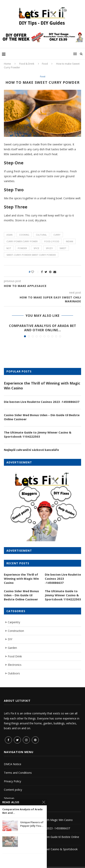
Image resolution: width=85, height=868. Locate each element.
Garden (12, 648)
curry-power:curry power (22, 241)
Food (45, 64)
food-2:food (52, 241)
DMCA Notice (13, 764)
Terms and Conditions (18, 773)
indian (70, 241)
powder (22, 248)
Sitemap (9, 798)
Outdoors (14, 673)
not (9, 248)
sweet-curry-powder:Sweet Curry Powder (31, 255)
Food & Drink (27, 64)
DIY (10, 639)
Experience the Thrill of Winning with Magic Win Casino (42, 386)
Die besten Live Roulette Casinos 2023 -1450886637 (42, 402)
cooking (24, 235)
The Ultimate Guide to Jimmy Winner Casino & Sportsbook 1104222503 (38, 434)
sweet (63, 248)
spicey (49, 248)
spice (36, 248)
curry (57, 235)
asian (9, 235)
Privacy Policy (12, 781)
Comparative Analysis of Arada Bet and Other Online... (43, 328)
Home (7, 64)
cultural (41, 235)
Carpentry (14, 622)
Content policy (13, 790)
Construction (16, 631)
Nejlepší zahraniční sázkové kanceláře (31, 450)
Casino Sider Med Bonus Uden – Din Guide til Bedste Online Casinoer (42, 417)
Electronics (15, 665)
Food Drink (15, 656)
